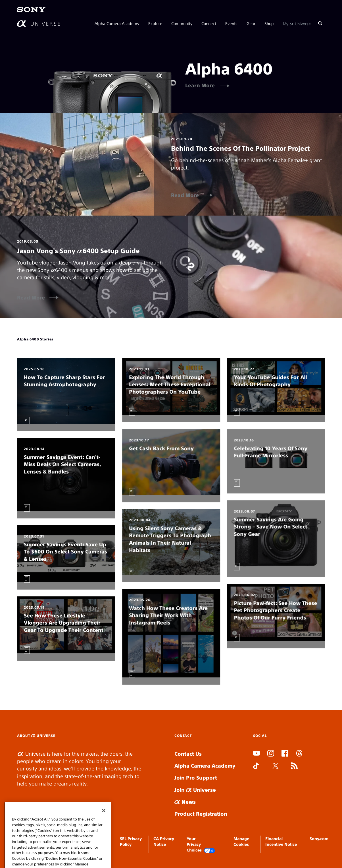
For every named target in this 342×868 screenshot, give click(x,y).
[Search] (320, 23)
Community (182, 23)
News (185, 802)
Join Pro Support (196, 777)
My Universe (297, 23)
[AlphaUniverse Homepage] (38, 23)
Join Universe (195, 790)
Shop (269, 23)
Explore (155, 23)
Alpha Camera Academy (117, 23)
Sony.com (319, 838)
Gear (251, 23)
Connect (209, 23)
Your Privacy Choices (201, 845)
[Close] (104, 835)
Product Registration (201, 814)
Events (231, 23)
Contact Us (188, 754)
